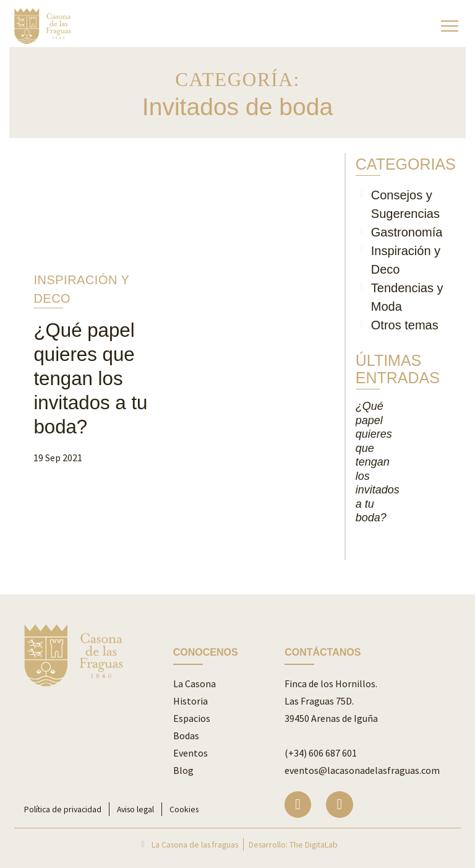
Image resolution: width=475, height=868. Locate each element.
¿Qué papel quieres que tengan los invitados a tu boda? (90, 379)
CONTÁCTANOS (323, 652)
